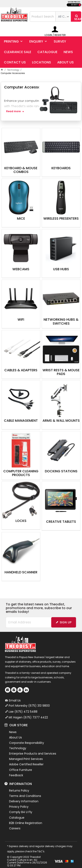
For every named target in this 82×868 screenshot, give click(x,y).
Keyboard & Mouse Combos (21, 170)
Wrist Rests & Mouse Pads (61, 372)
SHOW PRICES (74, 2)
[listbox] (63, 17)
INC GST (80, 5)
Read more (13, 111)
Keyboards (61, 168)
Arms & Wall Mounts (61, 421)
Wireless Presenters (61, 219)
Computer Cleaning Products (21, 473)
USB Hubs (61, 269)
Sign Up (66, 622)
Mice (21, 219)
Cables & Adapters (21, 370)
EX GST (74, 5)
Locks (21, 521)
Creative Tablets (61, 522)
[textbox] (43, 17)
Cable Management (21, 421)
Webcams (21, 269)
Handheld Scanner (21, 573)
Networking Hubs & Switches (61, 322)
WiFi (21, 320)
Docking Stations (61, 472)
